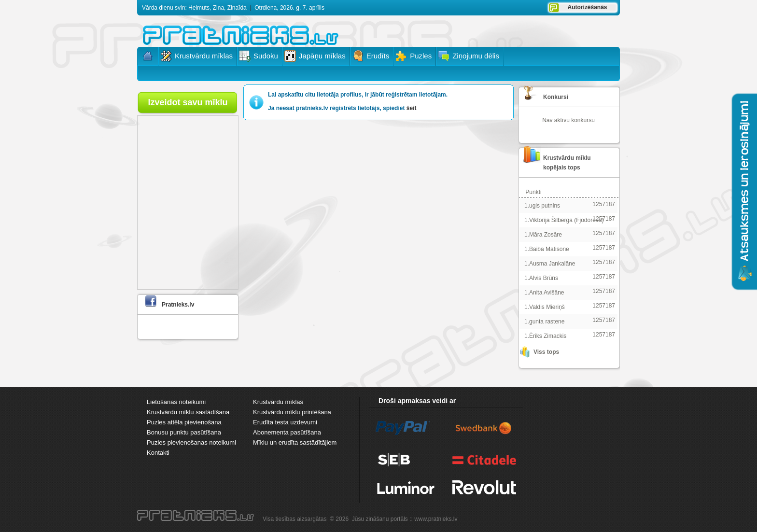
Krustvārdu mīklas (278, 402)
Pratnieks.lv (178, 305)
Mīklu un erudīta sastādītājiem (295, 442)
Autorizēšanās (587, 7)
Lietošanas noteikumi (176, 402)
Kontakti (158, 453)
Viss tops (546, 352)
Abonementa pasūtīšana (287, 432)
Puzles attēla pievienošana (184, 422)
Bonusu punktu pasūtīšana (184, 432)
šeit (412, 108)
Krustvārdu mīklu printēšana (292, 412)
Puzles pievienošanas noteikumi (191, 442)
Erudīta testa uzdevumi (285, 422)
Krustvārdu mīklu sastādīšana (188, 412)
